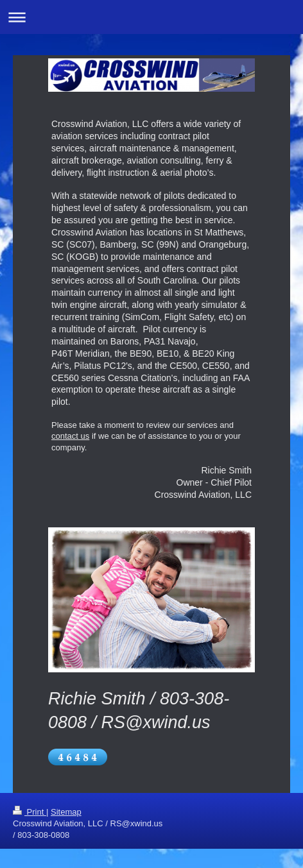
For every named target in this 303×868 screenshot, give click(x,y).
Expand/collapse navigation (151, 17)
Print (30, 812)
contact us (70, 436)
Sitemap (66, 812)
